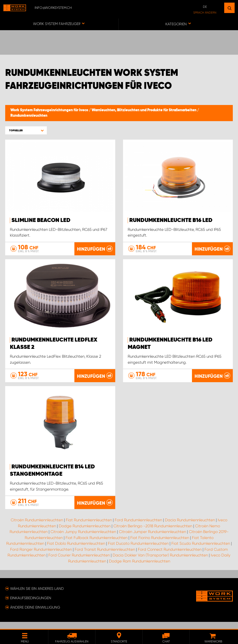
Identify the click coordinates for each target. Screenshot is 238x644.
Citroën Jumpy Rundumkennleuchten (83, 539)
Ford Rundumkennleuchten (138, 527)
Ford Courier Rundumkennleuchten (79, 562)
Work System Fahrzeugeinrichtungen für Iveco (50, 110)
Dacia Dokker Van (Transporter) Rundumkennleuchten (160, 562)
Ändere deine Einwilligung (35, 614)
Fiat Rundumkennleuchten (89, 527)
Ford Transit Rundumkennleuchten (105, 556)
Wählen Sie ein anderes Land (37, 596)
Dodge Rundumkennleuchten (85, 533)
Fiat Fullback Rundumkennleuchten (97, 545)
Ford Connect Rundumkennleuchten (170, 556)
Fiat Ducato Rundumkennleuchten (138, 551)
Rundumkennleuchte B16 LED (171, 220)
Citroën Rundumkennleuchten (37, 527)
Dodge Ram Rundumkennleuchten (140, 568)
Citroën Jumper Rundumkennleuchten (152, 539)
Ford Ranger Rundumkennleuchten (41, 556)
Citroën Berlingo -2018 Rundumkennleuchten (153, 533)
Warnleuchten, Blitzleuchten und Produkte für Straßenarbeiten (144, 110)
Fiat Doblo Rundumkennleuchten (76, 551)
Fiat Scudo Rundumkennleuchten (201, 551)
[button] (26, 130)
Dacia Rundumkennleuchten (190, 527)
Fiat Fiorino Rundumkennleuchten (160, 545)
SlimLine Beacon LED (41, 220)
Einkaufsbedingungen (31, 605)
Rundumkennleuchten (29, 116)
